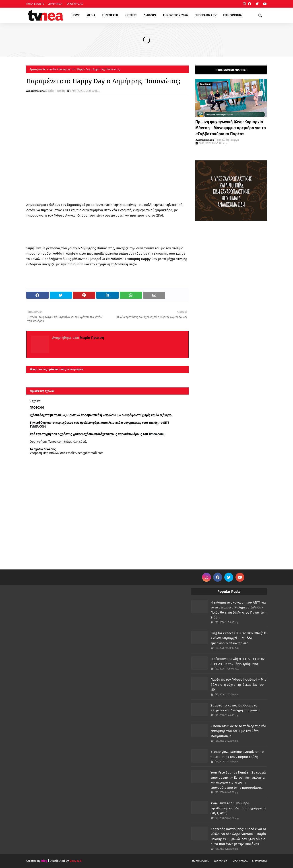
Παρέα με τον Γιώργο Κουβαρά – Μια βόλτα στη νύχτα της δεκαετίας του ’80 (238, 685)
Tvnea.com (156, 434)
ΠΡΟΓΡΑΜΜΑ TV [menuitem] (206, 15)
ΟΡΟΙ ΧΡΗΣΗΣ (75, 4)
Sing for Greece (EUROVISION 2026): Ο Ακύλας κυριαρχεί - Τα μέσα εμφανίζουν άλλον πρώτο (238, 638)
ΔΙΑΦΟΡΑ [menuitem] (150, 15)
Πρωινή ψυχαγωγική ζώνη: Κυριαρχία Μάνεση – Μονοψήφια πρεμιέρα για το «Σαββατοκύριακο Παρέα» (231, 128)
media (52, 69)
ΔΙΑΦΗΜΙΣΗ (55, 4)
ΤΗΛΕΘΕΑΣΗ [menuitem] (110, 15)
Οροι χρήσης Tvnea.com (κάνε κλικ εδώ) (58, 442)
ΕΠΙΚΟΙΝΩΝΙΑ (259, 861)
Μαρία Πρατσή (55, 91)
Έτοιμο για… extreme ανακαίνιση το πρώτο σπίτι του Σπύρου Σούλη (237, 754)
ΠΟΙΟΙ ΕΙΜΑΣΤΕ (35, 4)
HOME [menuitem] (76, 15)
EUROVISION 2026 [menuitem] (175, 15)
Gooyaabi (76, 861)
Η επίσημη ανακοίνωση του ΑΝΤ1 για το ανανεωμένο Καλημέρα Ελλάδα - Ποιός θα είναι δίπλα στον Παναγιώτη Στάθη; (238, 610)
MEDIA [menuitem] (91, 15)
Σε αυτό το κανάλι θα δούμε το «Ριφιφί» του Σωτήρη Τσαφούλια (235, 708)
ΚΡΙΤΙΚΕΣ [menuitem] (131, 15)
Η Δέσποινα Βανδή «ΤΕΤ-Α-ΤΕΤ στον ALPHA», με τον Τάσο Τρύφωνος (237, 661)
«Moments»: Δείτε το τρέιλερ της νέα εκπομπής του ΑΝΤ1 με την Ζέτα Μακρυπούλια (238, 731)
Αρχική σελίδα (38, 69)
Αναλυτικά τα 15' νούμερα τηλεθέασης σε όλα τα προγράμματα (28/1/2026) (238, 808)
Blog (44, 861)
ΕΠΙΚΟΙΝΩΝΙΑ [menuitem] (232, 15)
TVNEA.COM (38, 427)
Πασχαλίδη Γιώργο (227, 140)
